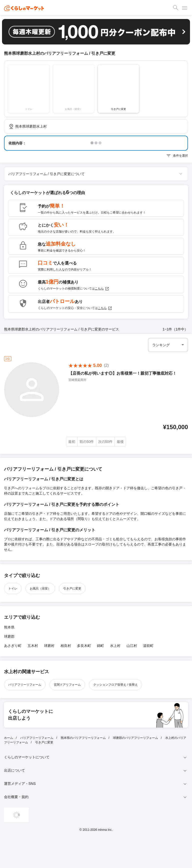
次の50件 (105, 442)
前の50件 (87, 442)
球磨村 (49, 646)
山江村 (132, 646)
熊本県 (9, 627)
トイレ (13, 588)
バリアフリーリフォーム (25, 685)
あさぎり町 (13, 646)
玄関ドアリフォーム (67, 685)
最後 (120, 442)
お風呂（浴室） (40, 588)
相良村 (66, 646)
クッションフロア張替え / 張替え (115, 685)
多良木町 (84, 646)
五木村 (33, 646)
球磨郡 (9, 636)
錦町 (100, 646)
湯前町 (148, 646)
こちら (102, 289)
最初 (72, 442)
